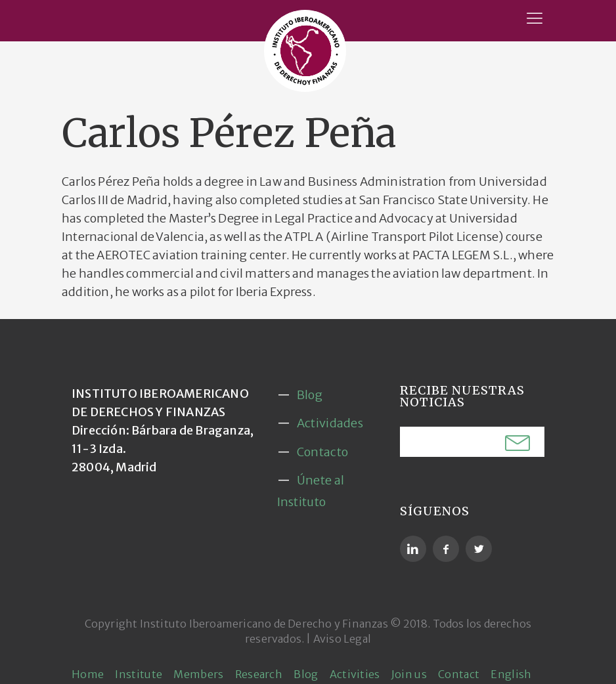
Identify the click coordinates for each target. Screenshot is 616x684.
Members (198, 674)
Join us (409, 674)
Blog (310, 395)
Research (259, 674)
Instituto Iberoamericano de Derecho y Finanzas (264, 624)
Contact (459, 674)
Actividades (330, 423)
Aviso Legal (342, 639)
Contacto (322, 452)
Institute (139, 674)
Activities (355, 674)
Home (88, 674)
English (511, 674)
